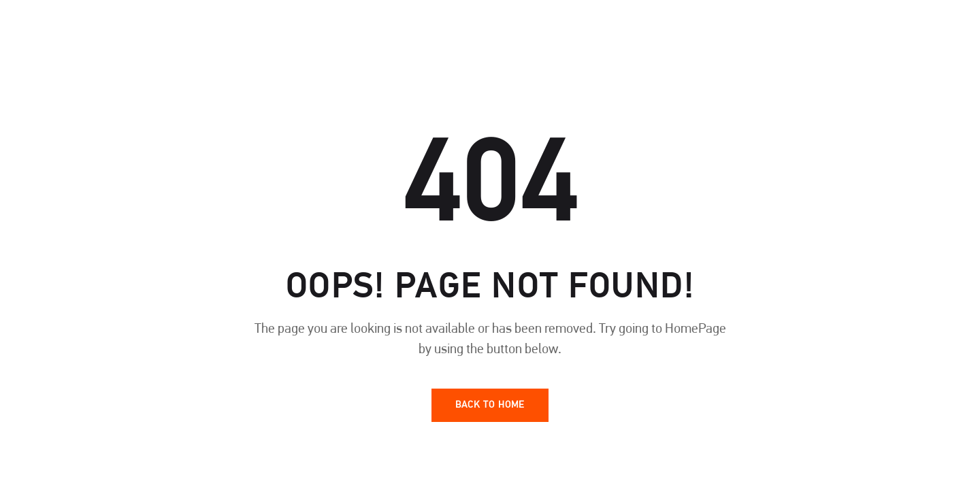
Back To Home (490, 405)
